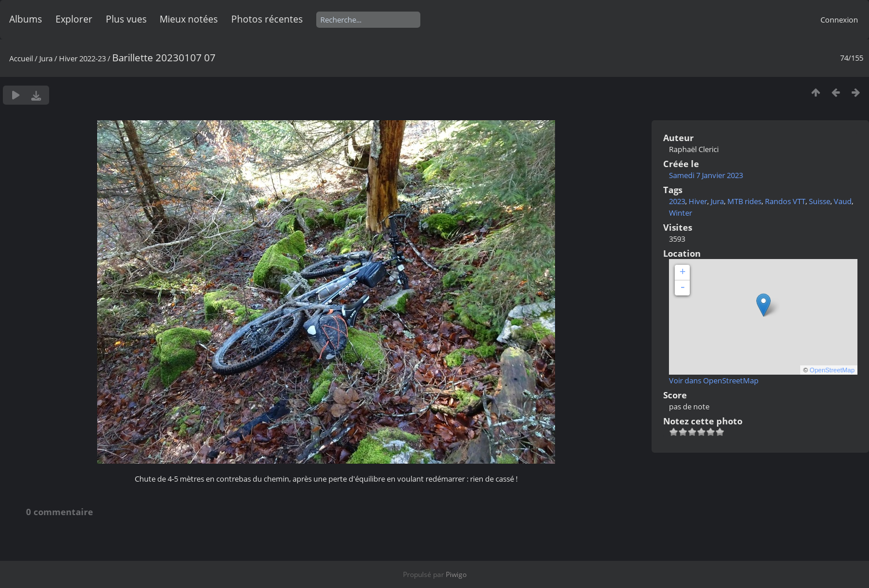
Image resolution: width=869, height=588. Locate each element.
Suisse (820, 201)
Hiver (698, 201)
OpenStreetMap (832, 370)
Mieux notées (189, 19)
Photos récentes (267, 19)
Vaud (843, 201)
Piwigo (456, 574)
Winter (681, 213)
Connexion (839, 20)
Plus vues (126, 19)
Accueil (21, 58)
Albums (26, 19)
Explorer (74, 19)
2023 (677, 201)
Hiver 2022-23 (82, 58)
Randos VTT (785, 201)
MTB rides (744, 201)
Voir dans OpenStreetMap (714, 380)
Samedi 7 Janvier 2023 (706, 175)
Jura (46, 58)
